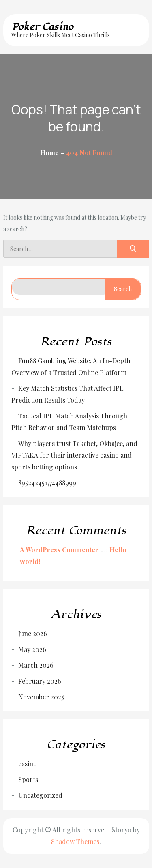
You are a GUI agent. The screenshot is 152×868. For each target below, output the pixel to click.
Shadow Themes (75, 841)
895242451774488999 (47, 483)
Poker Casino (42, 27)
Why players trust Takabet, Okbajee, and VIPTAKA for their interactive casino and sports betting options (74, 455)
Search (123, 289)
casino (28, 764)
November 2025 (41, 697)
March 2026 (36, 665)
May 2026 (32, 649)
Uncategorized (40, 795)
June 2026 (33, 633)
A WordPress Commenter (59, 550)
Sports (28, 779)
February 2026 (40, 681)
